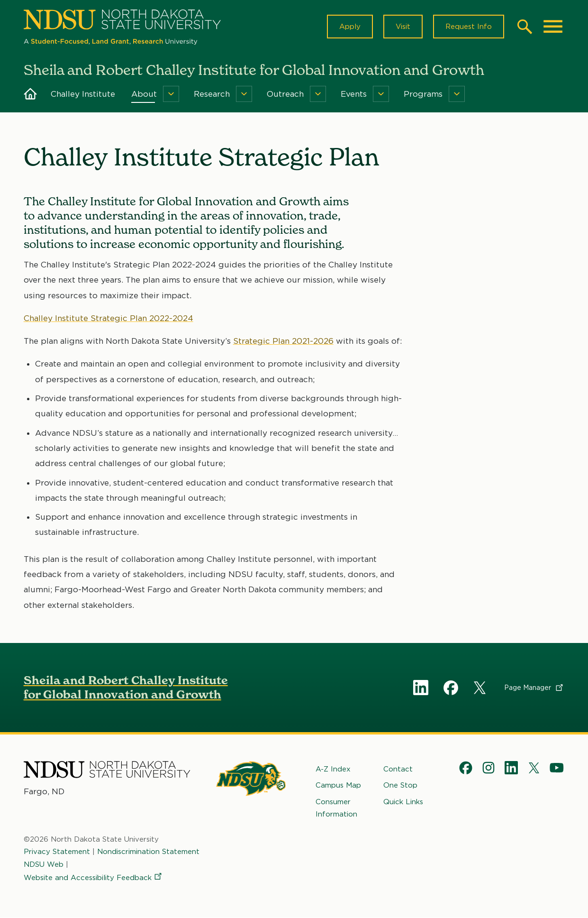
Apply (350, 27)
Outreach (285, 94)
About (144, 94)
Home (30, 94)
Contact (398, 769)
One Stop (400, 786)
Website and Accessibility (93, 878)
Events (354, 94)
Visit (403, 27)
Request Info (469, 27)
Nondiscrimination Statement (148, 852)
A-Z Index (333, 769)
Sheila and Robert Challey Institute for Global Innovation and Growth (126, 687)
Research (212, 94)
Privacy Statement (57, 852)
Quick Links (403, 802)
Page (534, 688)
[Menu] (171, 94)
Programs (423, 94)
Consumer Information (336, 808)
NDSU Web (44, 864)
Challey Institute (83, 94)
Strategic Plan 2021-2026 (283, 341)
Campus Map (338, 786)
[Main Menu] (553, 27)
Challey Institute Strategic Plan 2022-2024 (109, 318)
